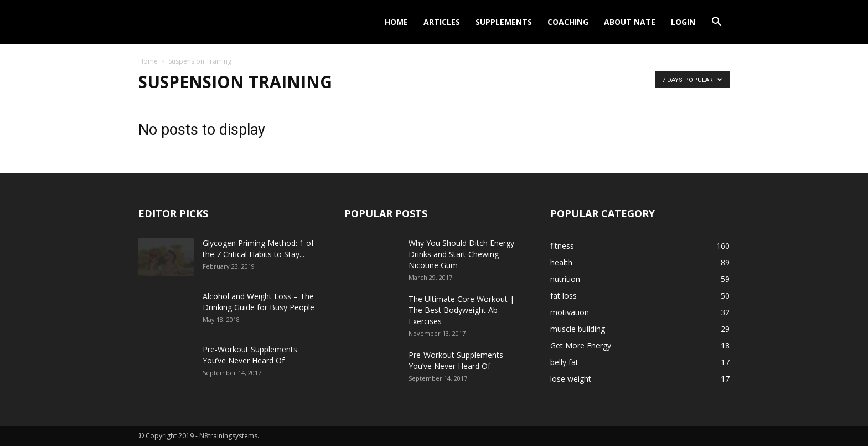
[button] (716, 23)
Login (683, 22)
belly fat (564, 362)
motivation (570, 312)
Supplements (504, 22)
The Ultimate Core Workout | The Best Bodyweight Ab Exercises (461, 310)
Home (396, 22)
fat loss (564, 296)
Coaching (568, 22)
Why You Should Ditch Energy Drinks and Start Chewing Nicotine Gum (461, 254)
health (561, 262)
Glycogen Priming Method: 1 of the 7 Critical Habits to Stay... (258, 248)
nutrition (565, 279)
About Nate (630, 22)
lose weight (571, 379)
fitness (562, 246)
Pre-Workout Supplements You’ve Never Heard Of (250, 355)
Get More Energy (581, 345)
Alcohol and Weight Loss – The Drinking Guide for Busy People (259, 302)
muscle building (578, 329)
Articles (442, 22)
